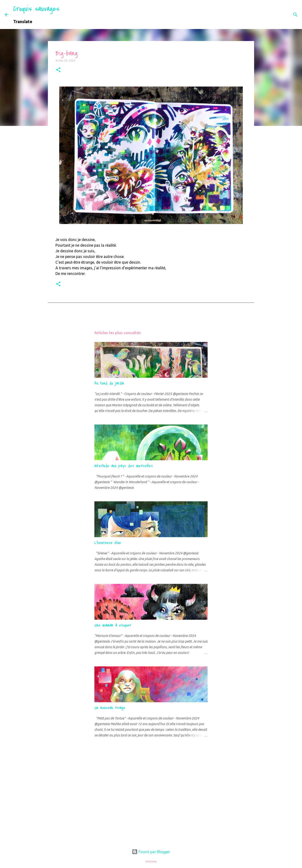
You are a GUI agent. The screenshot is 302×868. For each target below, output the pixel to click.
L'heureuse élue (108, 543)
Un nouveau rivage (110, 708)
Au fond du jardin (109, 383)
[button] (58, 70)
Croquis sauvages (36, 9)
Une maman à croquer (113, 625)
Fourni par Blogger (151, 852)
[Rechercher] (66, 15)
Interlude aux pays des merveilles (124, 466)
